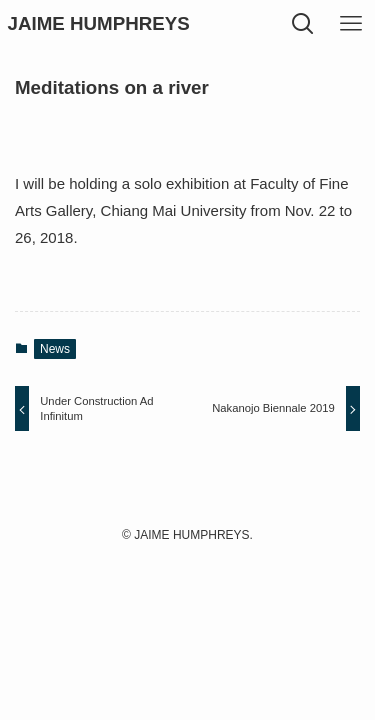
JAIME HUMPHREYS (99, 24)
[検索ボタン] (303, 24)
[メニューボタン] (351, 24)
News (55, 349)
